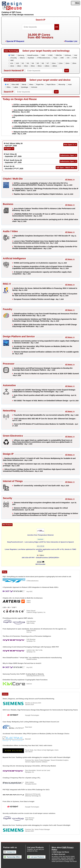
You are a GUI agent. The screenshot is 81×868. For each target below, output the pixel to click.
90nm (40, 66)
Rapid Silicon (51, 84)
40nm (26, 66)
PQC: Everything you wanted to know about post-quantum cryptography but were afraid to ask (37, 577)
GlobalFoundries (33, 55)
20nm (74, 63)
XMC (12, 60)
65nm (33, 66)
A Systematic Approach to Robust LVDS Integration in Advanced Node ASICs (30, 587)
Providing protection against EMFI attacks (18, 618)
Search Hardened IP (14, 71)
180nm (55, 66)
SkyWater (31, 58)
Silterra (22, 58)
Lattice (16, 87)
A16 (18, 63)
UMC (62, 58)
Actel (70, 84)
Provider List (71, 41)
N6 (43, 63)
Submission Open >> (68, 155)
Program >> (9, 149)
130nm (47, 66)
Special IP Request (15, 41)
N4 (33, 63)
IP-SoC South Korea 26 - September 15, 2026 (13, 161)
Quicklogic (25, 87)
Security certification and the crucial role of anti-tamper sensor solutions (29, 813)
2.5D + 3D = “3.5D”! (10, 607)
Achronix (34, 87)
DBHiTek (59, 55)
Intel (76, 55)
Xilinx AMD (15, 84)
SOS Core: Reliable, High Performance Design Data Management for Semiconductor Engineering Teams (40, 710)
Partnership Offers (12, 857)
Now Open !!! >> (70, 145)
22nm (12, 66)
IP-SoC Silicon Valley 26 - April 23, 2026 (13, 145)
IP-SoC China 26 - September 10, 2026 (13, 155)
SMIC (43, 55)
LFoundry (14, 58)
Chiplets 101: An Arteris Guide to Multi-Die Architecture (23, 598)
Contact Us (9, 852)
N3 (28, 63)
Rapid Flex (40, 84)
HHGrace (68, 55)
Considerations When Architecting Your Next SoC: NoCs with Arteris (27, 745)
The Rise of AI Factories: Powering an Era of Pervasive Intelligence (27, 636)
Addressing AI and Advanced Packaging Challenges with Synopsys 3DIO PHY (31, 647)
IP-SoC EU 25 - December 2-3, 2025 (13, 167)
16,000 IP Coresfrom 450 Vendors (40, 36)
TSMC (12, 55)
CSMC (51, 55)
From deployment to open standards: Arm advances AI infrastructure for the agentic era (34, 629)
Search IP (40, 20)
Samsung (21, 55)
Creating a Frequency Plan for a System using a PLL (22, 778)
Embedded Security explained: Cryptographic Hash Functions (25, 680)
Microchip (62, 84)
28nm (19, 66)
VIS (68, 58)
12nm (61, 63)
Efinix (9, 87)
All (8, 84)
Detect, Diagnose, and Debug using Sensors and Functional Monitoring (28, 699)
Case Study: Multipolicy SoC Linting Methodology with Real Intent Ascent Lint (31, 722)
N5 (38, 63)
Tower (55, 58)
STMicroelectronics (44, 58)
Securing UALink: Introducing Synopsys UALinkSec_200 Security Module (29, 766)
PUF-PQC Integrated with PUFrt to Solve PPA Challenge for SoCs (26, 790)
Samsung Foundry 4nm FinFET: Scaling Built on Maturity (23, 674)
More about (63, 849)
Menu (75, 3)
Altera (31, 84)
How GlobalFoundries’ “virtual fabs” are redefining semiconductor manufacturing (32, 658)
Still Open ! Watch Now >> (66, 168)
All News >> (70, 180)
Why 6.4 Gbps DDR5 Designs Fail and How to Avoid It (22, 663)
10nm (54, 63)
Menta (24, 84)
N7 (48, 63)
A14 (12, 63)
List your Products (36, 857)
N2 (23, 63)
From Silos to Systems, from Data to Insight (18, 801)
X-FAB (75, 58)
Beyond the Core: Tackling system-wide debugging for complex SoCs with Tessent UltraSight (36, 757)
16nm (67, 63)
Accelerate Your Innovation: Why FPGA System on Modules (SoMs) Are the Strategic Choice (36, 734)
